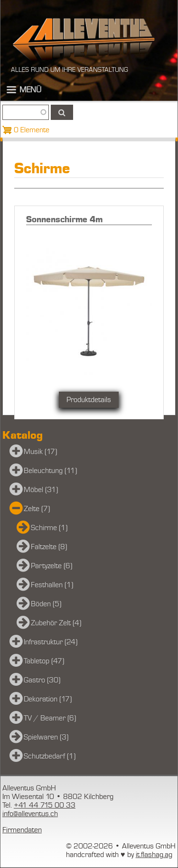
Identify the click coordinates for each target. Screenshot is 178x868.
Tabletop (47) (44, 661)
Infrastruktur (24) (51, 642)
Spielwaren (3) (46, 737)
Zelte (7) (37, 509)
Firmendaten (22, 830)
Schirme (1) (49, 528)
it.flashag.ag (154, 855)
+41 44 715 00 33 (45, 805)
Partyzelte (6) (52, 566)
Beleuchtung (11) (50, 471)
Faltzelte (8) (49, 547)
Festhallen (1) (52, 585)
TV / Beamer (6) (50, 718)
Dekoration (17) (48, 699)
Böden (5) (46, 604)
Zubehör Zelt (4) (56, 623)
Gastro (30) (42, 680)
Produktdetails (89, 400)
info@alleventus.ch (30, 814)
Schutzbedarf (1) (50, 756)
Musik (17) (40, 452)
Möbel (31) (41, 490)
